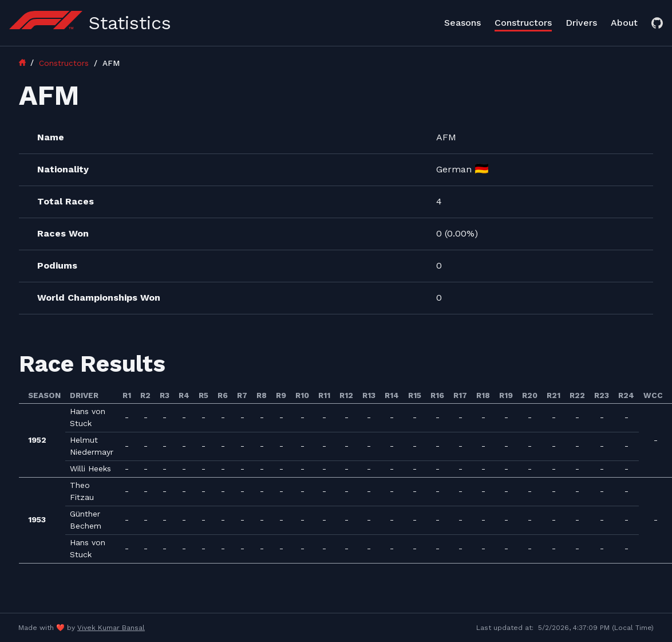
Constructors (523, 23)
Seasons (463, 23)
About (624, 23)
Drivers (581, 23)
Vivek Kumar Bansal (111, 628)
